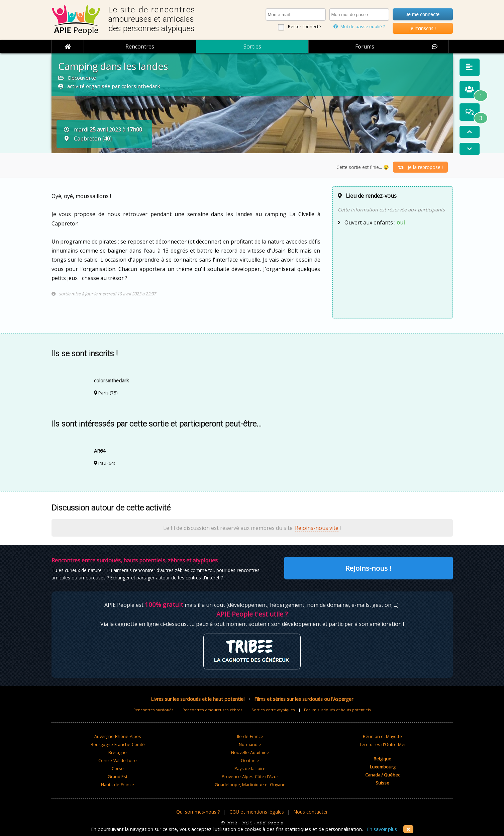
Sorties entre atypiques (273, 710)
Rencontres (140, 47)
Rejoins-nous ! (368, 568)
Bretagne (118, 752)
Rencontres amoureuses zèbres (213, 710)
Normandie (250, 744)
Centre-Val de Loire (118, 760)
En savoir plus (382, 829)
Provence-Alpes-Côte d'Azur (250, 776)
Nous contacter (311, 812)
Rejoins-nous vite (317, 528)
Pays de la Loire (250, 768)
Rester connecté (305, 26)
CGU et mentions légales (257, 812)
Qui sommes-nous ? (198, 812)
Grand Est (118, 776)
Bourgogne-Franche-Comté (118, 744)
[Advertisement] (393, 271)
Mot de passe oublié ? (359, 26)
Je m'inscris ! (423, 28)
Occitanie (250, 760)
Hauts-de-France (118, 784)
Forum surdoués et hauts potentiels (337, 710)
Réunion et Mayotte (382, 736)
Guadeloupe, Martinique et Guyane (250, 784)
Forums (365, 47)
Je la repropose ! (420, 167)
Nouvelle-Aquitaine (250, 752)
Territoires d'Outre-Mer (383, 744)
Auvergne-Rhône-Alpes (118, 736)
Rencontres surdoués (154, 710)
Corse (118, 768)
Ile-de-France (250, 736)
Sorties (252, 47)
